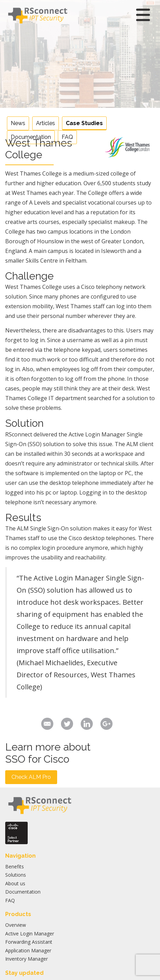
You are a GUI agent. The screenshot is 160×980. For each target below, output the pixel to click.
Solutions (16, 875)
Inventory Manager (26, 959)
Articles (46, 123)
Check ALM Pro (31, 777)
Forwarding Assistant (29, 942)
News (18, 123)
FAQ (67, 137)
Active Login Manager (30, 934)
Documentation (31, 137)
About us (15, 883)
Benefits (15, 866)
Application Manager (28, 950)
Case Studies (84, 123)
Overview (16, 925)
